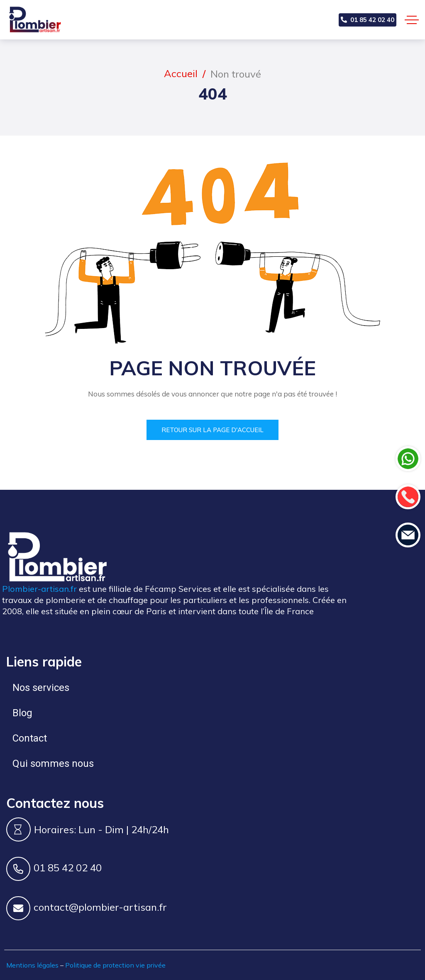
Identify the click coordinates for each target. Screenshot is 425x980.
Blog (22, 713)
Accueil (181, 73)
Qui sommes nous (53, 764)
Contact (30, 738)
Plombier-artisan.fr (39, 589)
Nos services (41, 688)
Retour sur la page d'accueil (212, 430)
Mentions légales (32, 965)
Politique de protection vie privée (115, 965)
